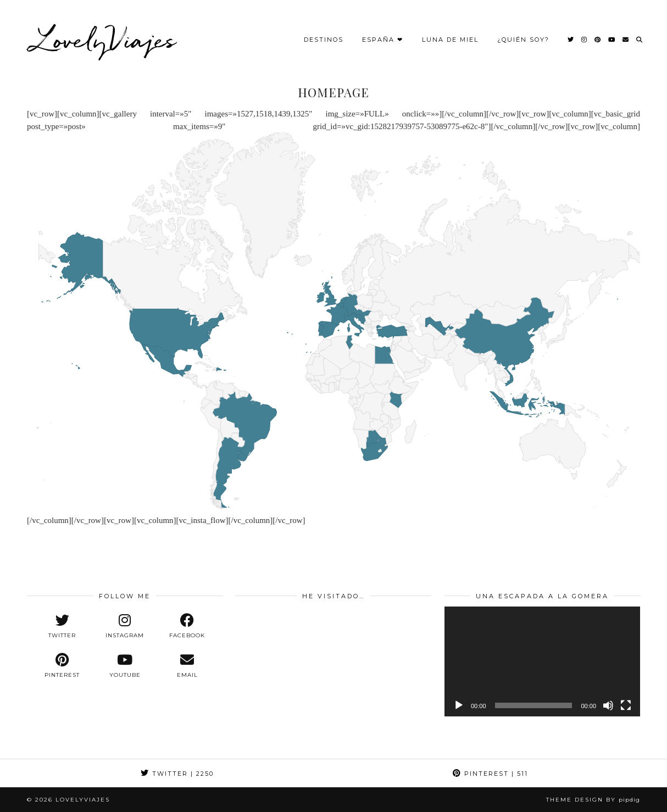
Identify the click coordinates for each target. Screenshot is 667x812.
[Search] (640, 34)
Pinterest (490, 774)
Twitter (177, 774)
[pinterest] (62, 666)
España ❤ (383, 34)
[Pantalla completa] (626, 705)
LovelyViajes (104, 34)
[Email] (626, 34)
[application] (542, 661)
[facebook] (187, 626)
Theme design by (593, 800)
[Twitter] (571, 34)
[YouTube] (612, 34)
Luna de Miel (450, 34)
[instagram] (125, 626)
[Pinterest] (598, 34)
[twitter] (62, 626)
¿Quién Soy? (523, 34)
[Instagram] (585, 34)
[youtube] (125, 666)
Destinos (324, 34)
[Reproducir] (459, 705)
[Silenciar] (608, 705)
